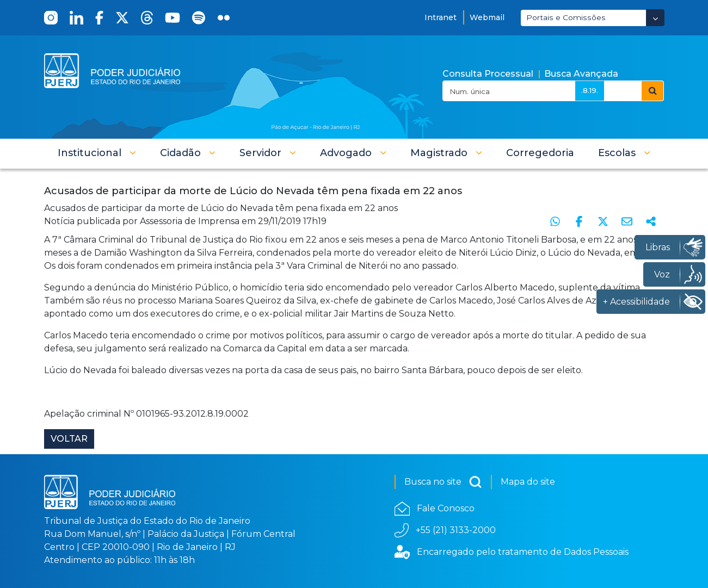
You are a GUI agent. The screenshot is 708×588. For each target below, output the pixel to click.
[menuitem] (540, 153)
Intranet (441, 17)
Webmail (487, 17)
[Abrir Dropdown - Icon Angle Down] (655, 18)
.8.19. (590, 90)
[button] (97, 153)
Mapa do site (528, 482)
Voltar (69, 439)
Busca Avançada (581, 74)
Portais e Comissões (566, 17)
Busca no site (443, 482)
